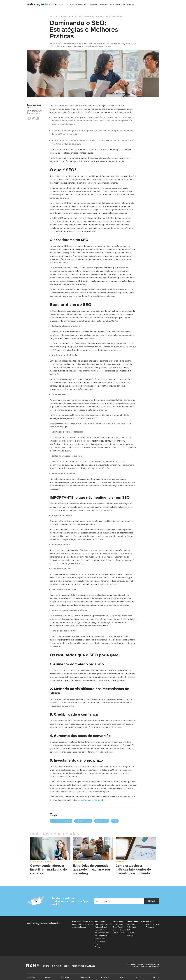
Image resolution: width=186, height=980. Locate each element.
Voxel (122, 977)
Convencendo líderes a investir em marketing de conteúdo (48, 869)
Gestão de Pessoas (79, 927)
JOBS (66, 966)
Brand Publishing (119, 927)
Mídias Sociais (100, 941)
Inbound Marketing (101, 930)
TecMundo (31, 977)
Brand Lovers (118, 924)
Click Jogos (65, 977)
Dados (129, 930)
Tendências (150, 927)
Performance (131, 927)
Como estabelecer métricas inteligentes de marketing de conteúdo (133, 869)
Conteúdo (130, 933)
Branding (118, 921)
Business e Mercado (82, 921)
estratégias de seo (83, 821)
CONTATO (56, 966)
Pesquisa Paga (100, 938)
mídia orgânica (102, 821)
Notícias (150, 921)
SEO (77, 16)
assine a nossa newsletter (93, 800)
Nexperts (155, 977)
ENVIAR (151, 901)
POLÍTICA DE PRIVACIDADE (83, 966)
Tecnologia (131, 924)
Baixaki (48, 977)
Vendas (97, 947)
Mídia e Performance (65, 16)
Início (52, 16)
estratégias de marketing (61, 821)
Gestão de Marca (119, 933)
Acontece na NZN (152, 924)
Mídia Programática (101, 936)
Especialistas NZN (136, 921)
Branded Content (119, 930)
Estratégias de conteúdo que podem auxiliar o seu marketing (91, 869)
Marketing (78, 862)
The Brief (138, 977)
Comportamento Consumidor (83, 924)
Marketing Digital (101, 927)
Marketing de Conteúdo (41, 862)
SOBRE (46, 966)
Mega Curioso (85, 977)
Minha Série (105, 977)
